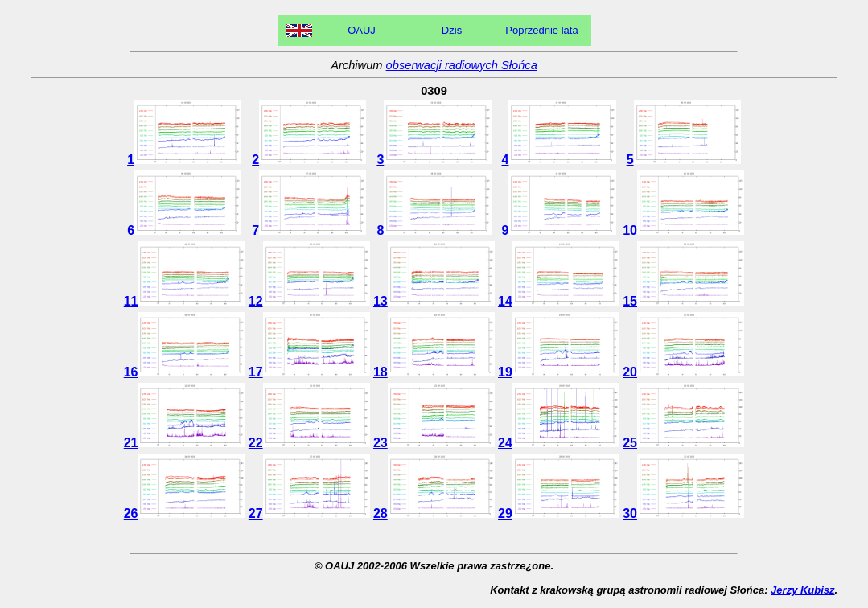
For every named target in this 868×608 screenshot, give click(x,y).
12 (309, 301)
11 (185, 301)
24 (559, 443)
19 (559, 372)
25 (683, 443)
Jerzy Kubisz (802, 590)
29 (559, 514)
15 (683, 301)
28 (434, 514)
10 (683, 230)
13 (434, 301)
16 (185, 372)
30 (683, 514)
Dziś (452, 30)
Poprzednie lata (541, 30)
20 (683, 372)
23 (434, 443)
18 (434, 372)
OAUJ (362, 30)
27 (309, 514)
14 (559, 301)
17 (309, 372)
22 (309, 443)
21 (185, 443)
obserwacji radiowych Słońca (462, 65)
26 (185, 514)
